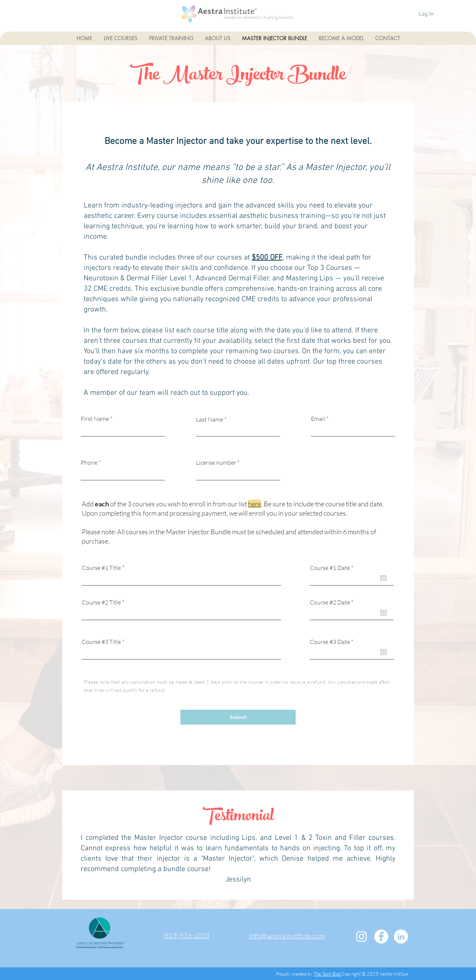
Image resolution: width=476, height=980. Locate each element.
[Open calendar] (383, 578)
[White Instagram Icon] (361, 937)
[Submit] (238, 717)
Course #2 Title (101, 602)
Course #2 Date (333, 602)
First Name (95, 419)
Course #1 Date (333, 568)
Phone (89, 462)
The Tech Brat (328, 974)
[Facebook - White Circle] (381, 937)
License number (216, 462)
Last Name (210, 419)
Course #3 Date (333, 642)
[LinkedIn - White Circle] (401, 937)
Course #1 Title (101, 568)
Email (318, 419)
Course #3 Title (101, 642)
